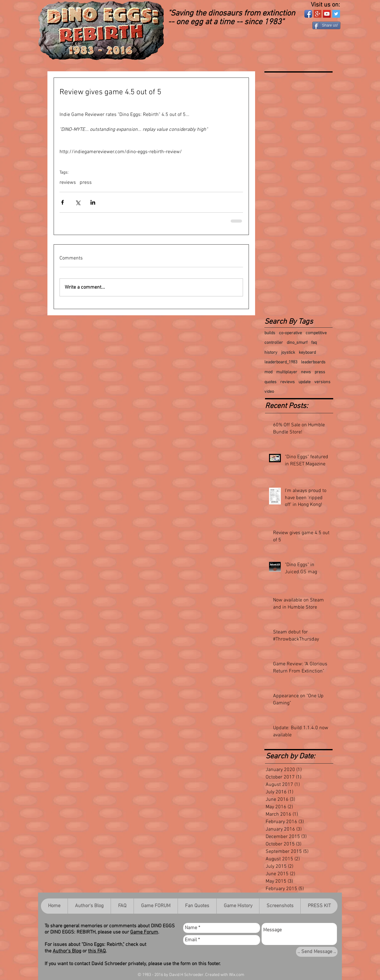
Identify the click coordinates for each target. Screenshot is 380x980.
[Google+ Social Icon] (318, 14)
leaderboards (313, 362)
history (271, 353)
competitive (316, 333)
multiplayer (287, 372)
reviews (68, 183)
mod (268, 372)
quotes (270, 382)
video (269, 392)
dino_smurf (297, 343)
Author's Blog (67, 951)
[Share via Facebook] (62, 202)
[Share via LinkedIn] (93, 202)
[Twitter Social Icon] (336, 14)
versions (322, 382)
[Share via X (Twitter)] (78, 202)
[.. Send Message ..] (317, 952)
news (306, 372)
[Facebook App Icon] (308, 14)
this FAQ (97, 951)
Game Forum (144, 932)
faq (314, 343)
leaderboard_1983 (281, 362)
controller (274, 343)
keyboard (307, 353)
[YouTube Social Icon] (327, 14)
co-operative (290, 333)
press (86, 183)
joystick (288, 353)
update (305, 382)
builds (270, 333)
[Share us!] (326, 25)
